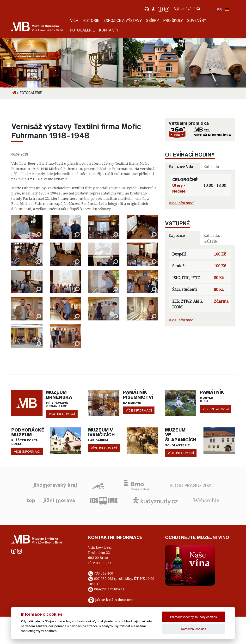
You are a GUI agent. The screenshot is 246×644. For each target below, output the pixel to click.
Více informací (181, 203)
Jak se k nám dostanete (115, 600)
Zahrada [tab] (211, 167)
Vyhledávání (187, 9)
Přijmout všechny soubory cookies (194, 617)
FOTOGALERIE (82, 30)
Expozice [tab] (177, 235)
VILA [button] (74, 21)
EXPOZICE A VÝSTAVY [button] (123, 21)
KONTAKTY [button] (109, 30)
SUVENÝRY (197, 21)
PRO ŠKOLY (173, 21)
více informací (62, 414)
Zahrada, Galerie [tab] (212, 238)
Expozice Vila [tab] (181, 167)
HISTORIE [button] (91, 21)
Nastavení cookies (193, 629)
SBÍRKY (152, 21)
